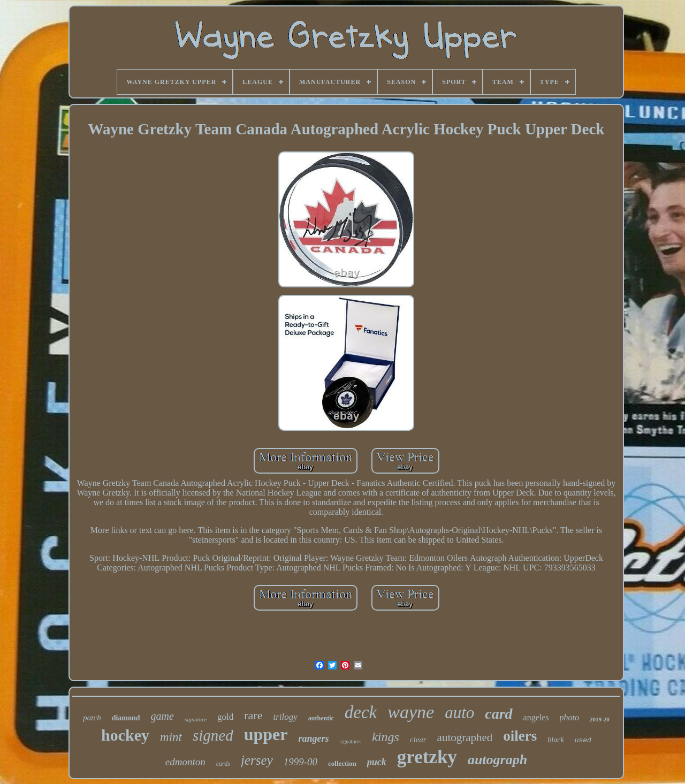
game (162, 716)
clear (418, 740)
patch (92, 718)
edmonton (185, 762)
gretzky (427, 757)
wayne (411, 712)
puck (377, 762)
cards (223, 764)
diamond (126, 718)
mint (171, 737)
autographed (465, 737)
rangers (314, 739)
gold (225, 717)
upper (266, 734)
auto (459, 713)
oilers (520, 736)
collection (342, 763)
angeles (536, 717)
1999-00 (300, 762)
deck (361, 712)
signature (196, 719)
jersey (257, 760)
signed (213, 735)
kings (386, 737)
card (498, 714)
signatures (351, 741)
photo (569, 717)
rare (253, 715)
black (555, 740)
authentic (321, 718)
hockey (125, 735)
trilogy (285, 717)
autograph (497, 760)
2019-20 (600, 719)
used (583, 740)
